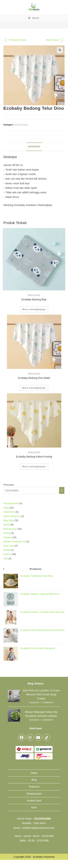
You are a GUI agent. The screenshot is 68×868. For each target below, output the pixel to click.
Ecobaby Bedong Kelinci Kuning (34, 457)
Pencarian (9, 485)
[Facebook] (22, 737)
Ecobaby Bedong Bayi (34, 299)
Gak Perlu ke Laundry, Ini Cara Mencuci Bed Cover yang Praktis (41, 694)
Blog (34, 780)
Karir (34, 807)
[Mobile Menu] (34, 18)
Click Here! (40, 823)
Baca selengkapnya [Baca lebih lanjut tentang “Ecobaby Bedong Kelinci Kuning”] (34, 467)
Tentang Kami (34, 794)
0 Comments (47, 703)
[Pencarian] (62, 490)
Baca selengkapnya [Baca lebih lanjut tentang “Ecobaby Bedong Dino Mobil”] (34, 388)
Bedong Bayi (21, 125)
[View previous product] (6, 40)
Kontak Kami (34, 801)
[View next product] (62, 40)
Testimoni (34, 787)
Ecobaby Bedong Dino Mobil (34, 378)
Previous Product (18, 40)
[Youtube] (38, 737)
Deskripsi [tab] (34, 147)
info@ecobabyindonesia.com (38, 828)
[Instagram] (30, 737)
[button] (60, 50)
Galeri (34, 773)
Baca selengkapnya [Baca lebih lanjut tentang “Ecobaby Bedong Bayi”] (34, 309)
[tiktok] (47, 737)
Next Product (52, 40)
